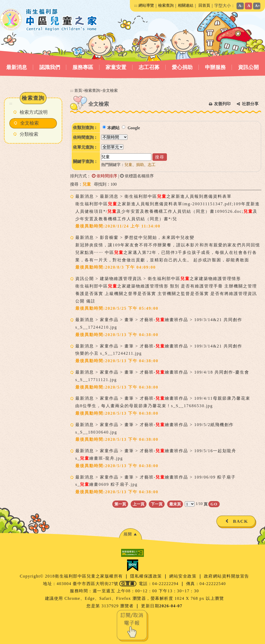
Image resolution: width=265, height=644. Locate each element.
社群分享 (250, 104)
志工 (152, 165)
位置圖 (128, 584)
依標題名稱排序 (137, 176)
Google (134, 128)
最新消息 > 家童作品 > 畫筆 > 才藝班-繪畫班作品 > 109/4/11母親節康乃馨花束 (163, 398)
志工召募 (149, 67)
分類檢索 (29, 134)
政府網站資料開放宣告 (227, 576)
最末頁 (175, 504)
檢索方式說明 (34, 112)
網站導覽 (146, 5)
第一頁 (120, 504)
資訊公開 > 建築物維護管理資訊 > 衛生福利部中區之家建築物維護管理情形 (158, 279)
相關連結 (186, 5)
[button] (130, 534)
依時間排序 (105, 176)
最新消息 (17, 67)
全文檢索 (30, 123)
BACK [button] (241, 521)
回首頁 (204, 5)
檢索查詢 (166, 5)
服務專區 (83, 67)
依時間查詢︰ (85, 137)
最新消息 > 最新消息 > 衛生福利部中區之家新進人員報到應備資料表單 (153, 196)
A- (240, 6)
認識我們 (50, 67)
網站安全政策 (184, 576)
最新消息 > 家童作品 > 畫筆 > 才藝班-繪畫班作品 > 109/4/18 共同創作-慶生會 (162, 372)
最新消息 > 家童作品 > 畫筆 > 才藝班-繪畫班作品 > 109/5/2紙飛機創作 (154, 425)
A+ (257, 6)
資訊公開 (248, 67)
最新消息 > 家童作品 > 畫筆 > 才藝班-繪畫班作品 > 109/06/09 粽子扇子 (156, 477)
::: (136, 5)
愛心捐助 (182, 67)
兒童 (128, 165)
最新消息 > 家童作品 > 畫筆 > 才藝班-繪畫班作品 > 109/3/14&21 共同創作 (159, 320)
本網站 (113, 128)
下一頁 (157, 504)
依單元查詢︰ (85, 147)
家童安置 (116, 67)
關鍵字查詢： (85, 161)
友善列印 (222, 104)
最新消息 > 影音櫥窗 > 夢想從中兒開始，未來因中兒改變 (135, 237)
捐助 (140, 165)
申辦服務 (215, 67)
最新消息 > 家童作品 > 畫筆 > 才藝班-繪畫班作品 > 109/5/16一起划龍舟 (156, 451)
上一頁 (139, 504)
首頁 (78, 90)
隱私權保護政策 (147, 576)
